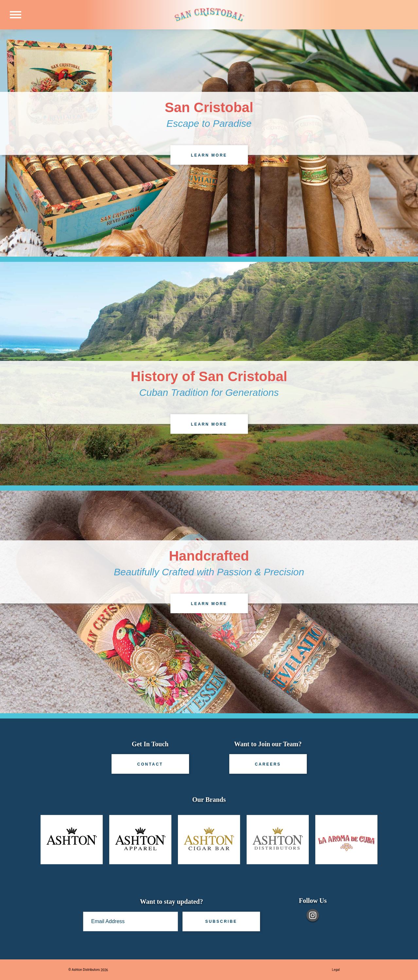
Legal (336, 970)
